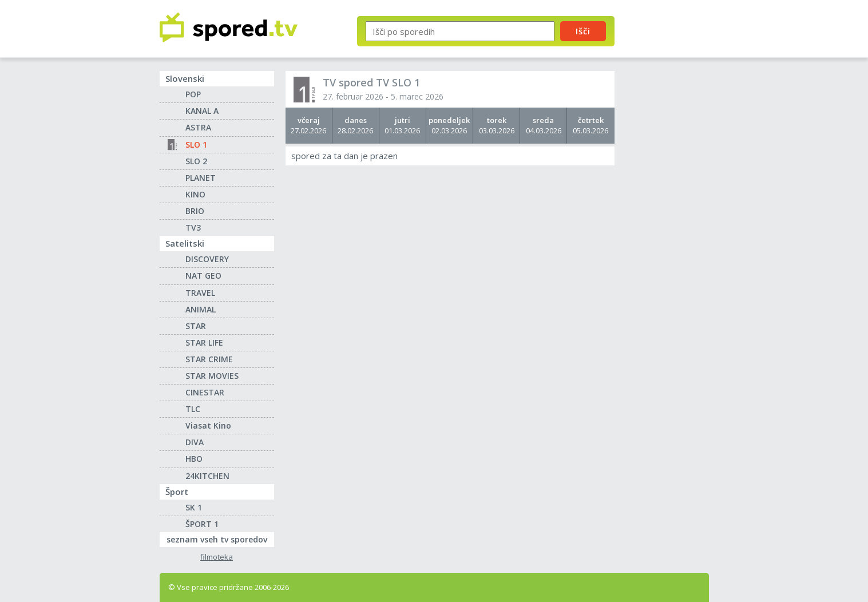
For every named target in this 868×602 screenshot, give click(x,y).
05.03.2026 (590, 125)
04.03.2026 (543, 125)
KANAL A (202, 111)
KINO (195, 194)
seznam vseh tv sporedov (220, 538)
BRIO (195, 211)
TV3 (193, 227)
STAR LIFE (204, 342)
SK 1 (194, 507)
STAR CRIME (209, 359)
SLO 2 (196, 161)
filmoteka (217, 557)
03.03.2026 (496, 125)
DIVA (195, 442)
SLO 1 (196, 144)
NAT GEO (203, 276)
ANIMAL (201, 309)
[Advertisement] (672, 188)
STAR (196, 326)
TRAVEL (200, 293)
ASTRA (198, 127)
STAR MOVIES (212, 376)
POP (193, 94)
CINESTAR (205, 392)
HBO (194, 459)
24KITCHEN (207, 476)
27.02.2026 (309, 125)
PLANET (201, 178)
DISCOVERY (207, 259)
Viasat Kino (208, 425)
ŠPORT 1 (202, 524)
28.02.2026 (356, 125)
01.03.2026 (403, 125)
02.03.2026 (449, 125)
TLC (193, 409)
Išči (583, 31)
